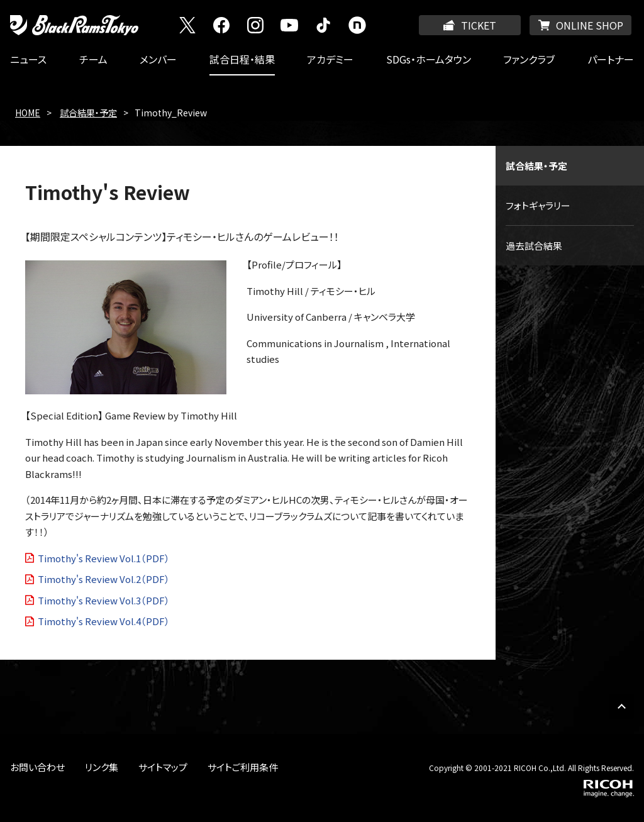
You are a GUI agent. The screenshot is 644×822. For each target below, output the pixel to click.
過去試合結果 (534, 246)
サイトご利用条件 (243, 767)
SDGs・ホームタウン (429, 59)
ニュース (28, 59)
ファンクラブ (529, 59)
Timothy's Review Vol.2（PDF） (104, 579)
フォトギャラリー (538, 205)
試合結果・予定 (88, 113)
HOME (28, 113)
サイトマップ (163, 767)
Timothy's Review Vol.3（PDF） (104, 600)
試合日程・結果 (242, 59)
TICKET (479, 25)
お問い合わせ (37, 767)
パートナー (611, 59)
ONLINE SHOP (590, 25)
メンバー (158, 59)
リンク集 (102, 767)
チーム (93, 59)
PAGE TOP (621, 706)
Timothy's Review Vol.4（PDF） (104, 621)
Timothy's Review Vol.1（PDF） (104, 558)
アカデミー (330, 59)
